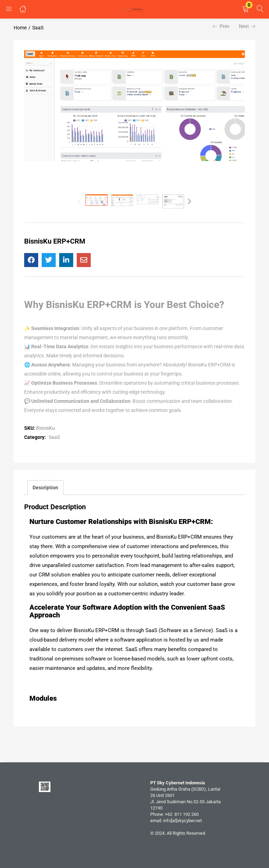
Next (247, 26)
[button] (246, 9)
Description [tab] (45, 488)
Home (20, 28)
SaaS (38, 28)
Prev (221, 26)
